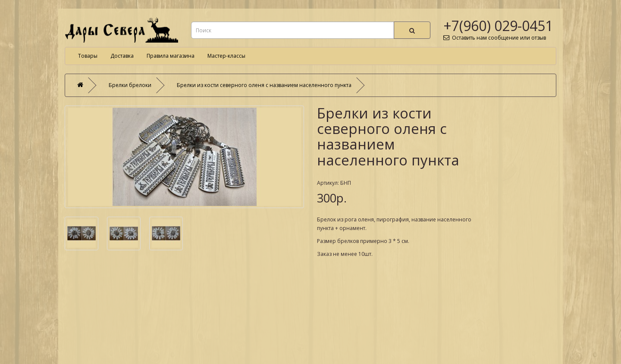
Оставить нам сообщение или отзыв (495, 38)
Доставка (122, 56)
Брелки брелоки (130, 85)
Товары (88, 56)
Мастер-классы (226, 56)
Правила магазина (171, 56)
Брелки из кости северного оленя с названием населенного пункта (264, 85)
